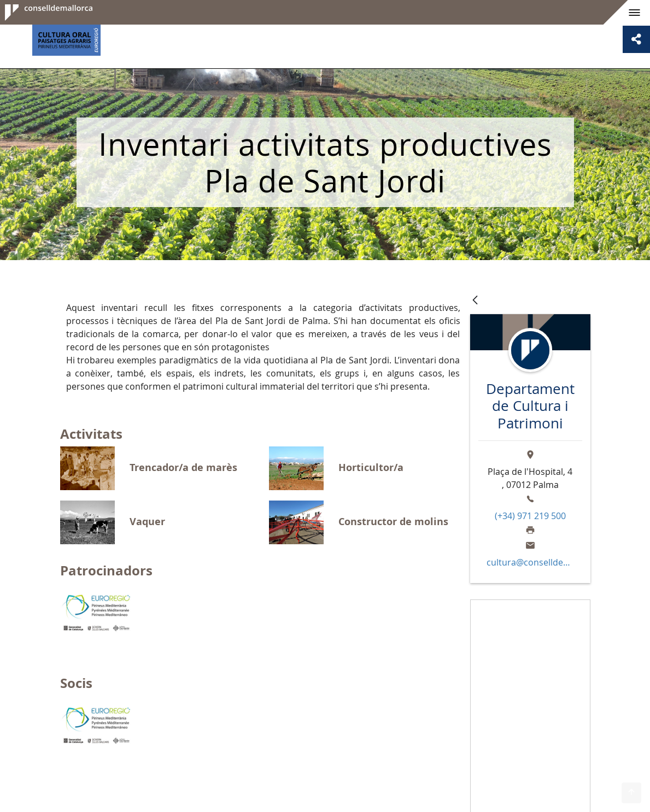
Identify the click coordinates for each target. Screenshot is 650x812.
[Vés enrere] (475, 301)
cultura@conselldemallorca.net (530, 562)
